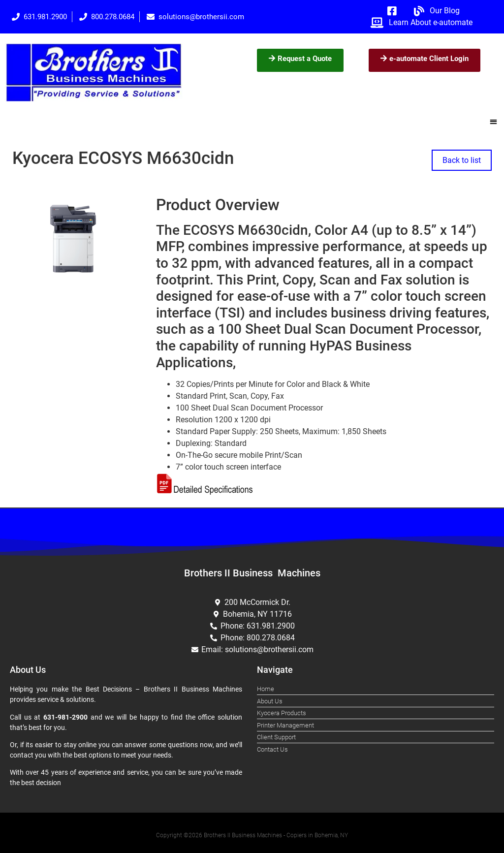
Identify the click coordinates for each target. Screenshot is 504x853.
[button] (494, 121)
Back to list (462, 160)
